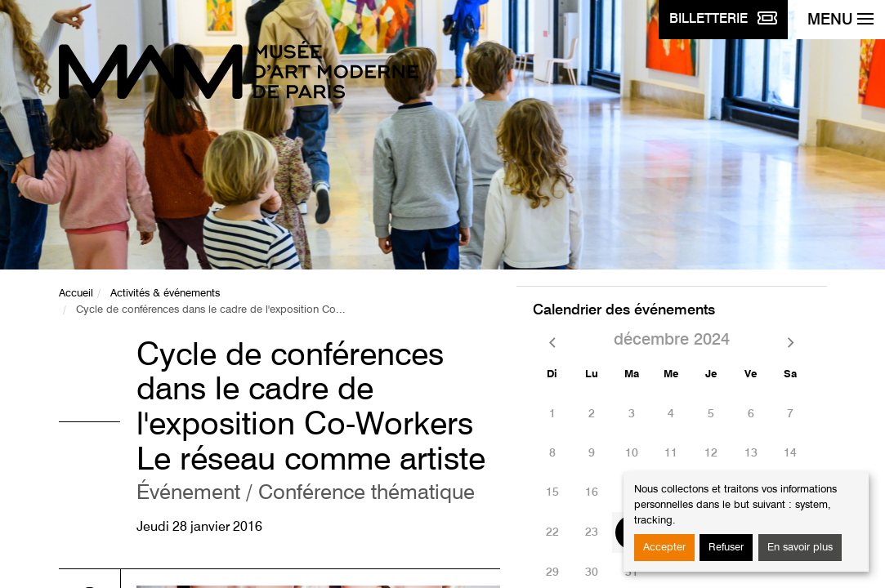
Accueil (76, 294)
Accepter (664, 548)
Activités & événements (165, 294)
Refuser (726, 548)
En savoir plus (800, 548)
